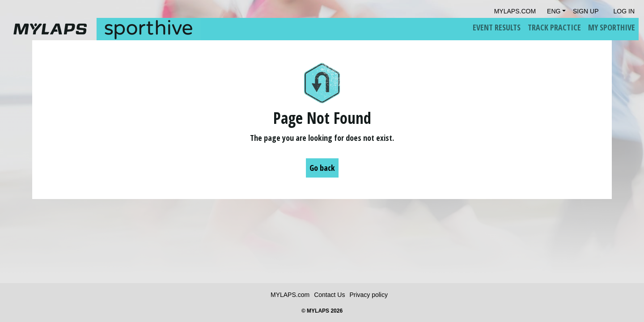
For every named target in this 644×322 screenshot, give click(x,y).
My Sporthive (612, 27)
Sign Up (586, 11)
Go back (322, 168)
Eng (554, 11)
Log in (624, 11)
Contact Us (329, 295)
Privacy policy (369, 295)
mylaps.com (515, 11)
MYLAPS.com (290, 295)
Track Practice (554, 27)
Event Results (497, 27)
